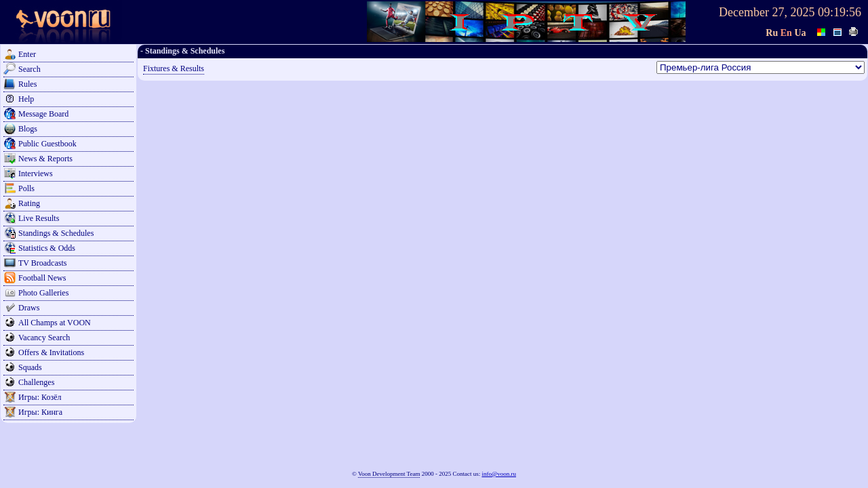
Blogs (28, 129)
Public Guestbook (47, 144)
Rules (27, 84)
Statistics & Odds (47, 248)
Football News (42, 278)
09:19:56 (840, 12)
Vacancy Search (44, 338)
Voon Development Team (389, 474)
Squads (30, 367)
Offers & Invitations (51, 352)
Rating (29, 203)
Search (29, 69)
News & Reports (45, 159)
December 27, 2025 (767, 12)
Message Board (43, 114)
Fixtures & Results (174, 68)
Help (26, 99)
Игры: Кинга (40, 412)
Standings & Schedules (56, 233)
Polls (26, 188)
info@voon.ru (499, 474)
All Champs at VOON (55, 323)
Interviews (36, 174)
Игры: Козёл (40, 397)
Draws (29, 308)
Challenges (36, 382)
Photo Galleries (43, 293)
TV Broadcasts (42, 263)
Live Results (39, 218)
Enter (27, 54)
